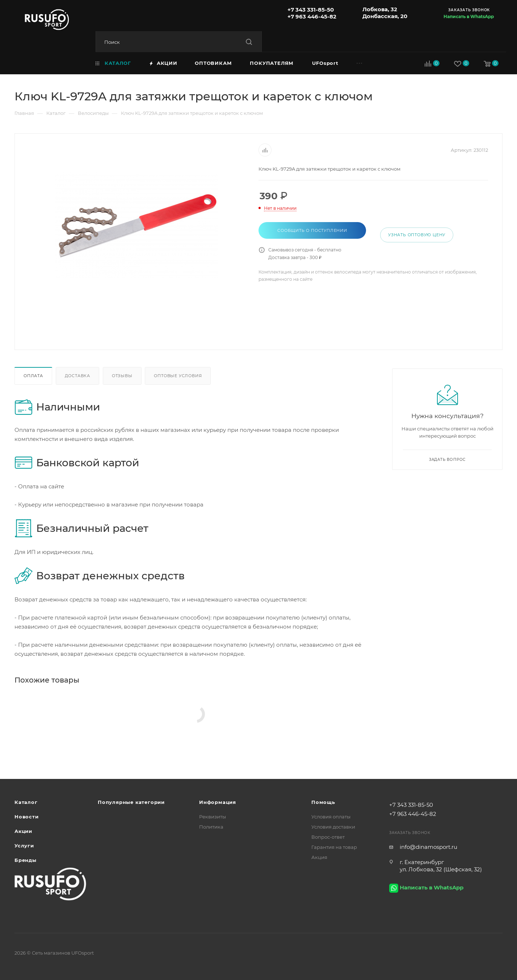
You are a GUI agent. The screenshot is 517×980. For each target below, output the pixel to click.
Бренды (26, 860)
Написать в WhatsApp (469, 16)
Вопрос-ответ (328, 837)
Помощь (323, 802)
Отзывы (122, 376)
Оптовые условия (178, 376)
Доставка (77, 376)
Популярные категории (131, 802)
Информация (218, 802)
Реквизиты (213, 817)
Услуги (24, 846)
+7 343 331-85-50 (311, 10)
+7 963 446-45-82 (312, 16)
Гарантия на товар (334, 847)
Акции (23, 831)
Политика (211, 827)
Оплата (33, 376)
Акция (319, 857)
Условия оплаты (331, 817)
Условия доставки (333, 827)
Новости (27, 817)
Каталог (26, 802)
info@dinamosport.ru (428, 847)
